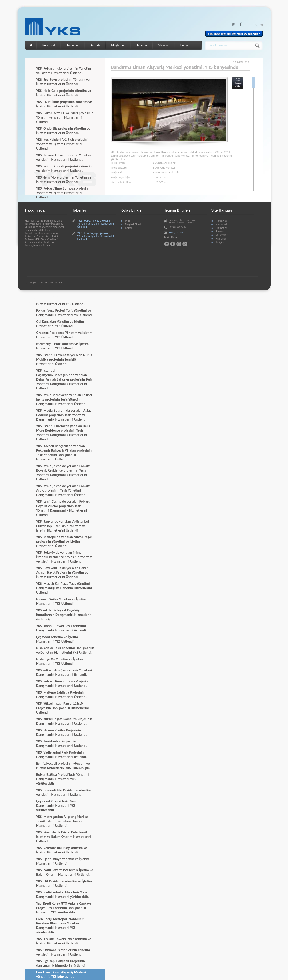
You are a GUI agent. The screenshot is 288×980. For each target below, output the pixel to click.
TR (256, 25)
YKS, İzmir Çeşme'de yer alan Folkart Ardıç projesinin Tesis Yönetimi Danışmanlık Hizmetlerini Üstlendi (63, 490)
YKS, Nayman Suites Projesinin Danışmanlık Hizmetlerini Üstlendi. (62, 732)
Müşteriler (118, 45)
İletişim (185, 45)
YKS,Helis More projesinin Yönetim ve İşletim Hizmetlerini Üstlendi (64, 180)
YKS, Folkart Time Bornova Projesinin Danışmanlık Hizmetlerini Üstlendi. (63, 683)
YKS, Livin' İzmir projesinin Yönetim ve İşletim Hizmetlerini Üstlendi (64, 104)
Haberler (141, 45)
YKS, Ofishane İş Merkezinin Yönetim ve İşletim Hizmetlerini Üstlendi (63, 952)
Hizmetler (72, 45)
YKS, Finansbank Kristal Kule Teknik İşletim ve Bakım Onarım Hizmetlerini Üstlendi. (64, 837)
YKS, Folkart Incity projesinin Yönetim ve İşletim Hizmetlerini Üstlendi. (64, 71)
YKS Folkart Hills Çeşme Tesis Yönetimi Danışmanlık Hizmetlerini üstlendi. (64, 672)
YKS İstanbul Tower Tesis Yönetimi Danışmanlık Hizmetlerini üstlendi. (62, 628)
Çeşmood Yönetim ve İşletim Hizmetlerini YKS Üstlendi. (57, 639)
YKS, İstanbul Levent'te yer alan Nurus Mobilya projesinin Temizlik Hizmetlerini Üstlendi (64, 359)
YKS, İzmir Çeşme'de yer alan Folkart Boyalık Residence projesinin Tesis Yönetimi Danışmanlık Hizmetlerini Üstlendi (63, 473)
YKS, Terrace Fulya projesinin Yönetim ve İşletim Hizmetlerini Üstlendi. (64, 157)
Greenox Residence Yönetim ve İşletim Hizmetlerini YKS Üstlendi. (64, 335)
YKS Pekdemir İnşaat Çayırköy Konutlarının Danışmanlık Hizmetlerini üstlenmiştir (64, 615)
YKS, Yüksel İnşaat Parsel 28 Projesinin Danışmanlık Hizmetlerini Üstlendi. (64, 721)
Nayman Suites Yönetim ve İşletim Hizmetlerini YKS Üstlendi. (61, 601)
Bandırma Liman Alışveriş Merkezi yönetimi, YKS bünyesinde (61, 974)
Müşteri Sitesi (133, 224)
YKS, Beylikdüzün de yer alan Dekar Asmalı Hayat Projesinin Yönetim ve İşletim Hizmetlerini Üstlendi (62, 572)
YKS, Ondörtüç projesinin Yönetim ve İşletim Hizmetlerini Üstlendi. (63, 131)
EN (261, 25)
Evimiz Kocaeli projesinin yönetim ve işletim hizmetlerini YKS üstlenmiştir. (63, 766)
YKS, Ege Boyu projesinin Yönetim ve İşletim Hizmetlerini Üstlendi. (63, 82)
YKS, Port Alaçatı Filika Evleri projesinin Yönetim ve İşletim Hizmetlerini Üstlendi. (65, 117)
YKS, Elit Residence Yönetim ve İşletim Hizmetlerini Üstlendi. (64, 883)
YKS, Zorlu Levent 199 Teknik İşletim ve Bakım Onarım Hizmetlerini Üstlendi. (65, 872)
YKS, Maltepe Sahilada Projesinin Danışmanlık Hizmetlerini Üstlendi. (62, 695)
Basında (95, 45)
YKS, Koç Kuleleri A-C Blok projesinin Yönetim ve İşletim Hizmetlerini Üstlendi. (63, 144)
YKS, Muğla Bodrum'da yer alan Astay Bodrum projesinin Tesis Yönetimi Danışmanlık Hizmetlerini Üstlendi (64, 415)
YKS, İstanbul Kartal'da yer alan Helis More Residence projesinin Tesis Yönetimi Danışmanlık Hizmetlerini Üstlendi (63, 433)
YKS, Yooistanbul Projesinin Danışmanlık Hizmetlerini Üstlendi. (62, 743)
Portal (129, 221)
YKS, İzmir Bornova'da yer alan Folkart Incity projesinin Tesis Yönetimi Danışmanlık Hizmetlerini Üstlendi (64, 399)
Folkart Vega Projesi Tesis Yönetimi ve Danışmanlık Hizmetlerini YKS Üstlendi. (65, 313)
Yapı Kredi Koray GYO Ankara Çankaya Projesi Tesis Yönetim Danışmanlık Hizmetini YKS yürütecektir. (64, 908)
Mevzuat (164, 45)
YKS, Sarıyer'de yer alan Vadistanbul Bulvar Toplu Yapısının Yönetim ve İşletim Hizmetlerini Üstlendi (63, 526)
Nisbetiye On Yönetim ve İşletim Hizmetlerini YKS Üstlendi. (60, 661)
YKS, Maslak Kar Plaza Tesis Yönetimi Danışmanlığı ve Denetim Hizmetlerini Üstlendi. (64, 588)
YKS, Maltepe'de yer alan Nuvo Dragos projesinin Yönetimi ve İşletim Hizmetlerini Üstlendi (64, 541)
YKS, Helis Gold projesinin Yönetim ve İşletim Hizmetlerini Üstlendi (64, 93)
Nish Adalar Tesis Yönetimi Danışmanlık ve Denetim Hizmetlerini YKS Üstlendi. (65, 650)
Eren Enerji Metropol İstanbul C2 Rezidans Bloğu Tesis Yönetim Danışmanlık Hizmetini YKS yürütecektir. (60, 925)
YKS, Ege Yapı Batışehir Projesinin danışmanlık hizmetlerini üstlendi (61, 963)
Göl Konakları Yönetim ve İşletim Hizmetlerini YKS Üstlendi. (60, 324)
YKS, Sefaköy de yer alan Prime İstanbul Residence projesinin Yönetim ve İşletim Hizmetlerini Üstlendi (64, 557)
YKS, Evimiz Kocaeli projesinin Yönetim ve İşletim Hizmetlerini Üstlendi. (64, 168)
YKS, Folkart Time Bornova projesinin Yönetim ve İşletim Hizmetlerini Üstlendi (63, 193)
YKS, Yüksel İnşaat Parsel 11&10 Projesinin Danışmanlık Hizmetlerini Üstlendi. (62, 708)
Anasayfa (221, 221)
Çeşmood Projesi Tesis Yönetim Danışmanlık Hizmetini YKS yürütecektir (59, 806)
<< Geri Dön (241, 62)
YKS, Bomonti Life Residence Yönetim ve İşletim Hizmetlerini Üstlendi (63, 792)
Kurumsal (48, 45)
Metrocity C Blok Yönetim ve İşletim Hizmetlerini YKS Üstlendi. (62, 346)
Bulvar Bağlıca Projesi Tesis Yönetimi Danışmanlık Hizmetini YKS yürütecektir (63, 779)
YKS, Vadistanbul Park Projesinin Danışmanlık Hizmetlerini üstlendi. (62, 755)
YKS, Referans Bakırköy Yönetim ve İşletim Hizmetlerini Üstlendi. (62, 850)
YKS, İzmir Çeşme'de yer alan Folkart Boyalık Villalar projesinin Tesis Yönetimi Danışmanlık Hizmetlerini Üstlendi (63, 508)
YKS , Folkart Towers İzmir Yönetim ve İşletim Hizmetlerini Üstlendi (64, 941)
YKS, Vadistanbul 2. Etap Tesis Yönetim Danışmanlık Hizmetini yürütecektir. (64, 894)
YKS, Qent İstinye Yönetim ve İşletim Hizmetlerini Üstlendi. (63, 861)
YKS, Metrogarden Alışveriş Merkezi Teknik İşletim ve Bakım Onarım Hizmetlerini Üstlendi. (62, 821)
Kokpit (129, 228)
